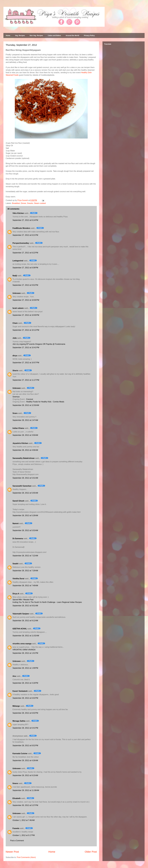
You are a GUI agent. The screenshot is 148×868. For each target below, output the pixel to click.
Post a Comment (17, 841)
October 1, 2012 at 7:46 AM (24, 820)
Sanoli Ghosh (18, 501)
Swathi (15, 564)
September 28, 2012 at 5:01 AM (25, 478)
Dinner (23, 203)
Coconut (30, 399)
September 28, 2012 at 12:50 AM (26, 405)
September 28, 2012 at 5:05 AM (25, 493)
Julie (15, 338)
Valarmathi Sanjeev (21, 614)
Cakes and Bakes (54, 35)
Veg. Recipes (20, 35)
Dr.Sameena (18, 539)
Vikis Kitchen (18, 213)
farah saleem (18, 308)
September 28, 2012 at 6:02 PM (25, 698)
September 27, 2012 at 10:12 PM (26, 330)
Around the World (72, 35)
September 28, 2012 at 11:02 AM (26, 636)
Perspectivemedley (21, 243)
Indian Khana (18, 428)
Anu (14, 676)
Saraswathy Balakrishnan (24, 458)
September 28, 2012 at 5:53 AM (25, 530)
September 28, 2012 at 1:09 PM (25, 668)
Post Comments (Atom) (26, 857)
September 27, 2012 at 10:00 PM (26, 300)
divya (15, 356)
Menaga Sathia (19, 721)
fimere (15, 783)
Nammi (16, 523)
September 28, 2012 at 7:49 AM (25, 586)
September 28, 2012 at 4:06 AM (25, 450)
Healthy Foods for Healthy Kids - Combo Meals (45, 402)
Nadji (15, 276)
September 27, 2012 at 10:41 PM (26, 348)
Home (8, 35)
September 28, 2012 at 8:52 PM (25, 746)
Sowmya (16, 397)
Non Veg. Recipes (36, 35)
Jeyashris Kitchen (20, 443)
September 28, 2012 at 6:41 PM (25, 728)
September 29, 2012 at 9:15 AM (25, 775)
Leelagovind (18, 261)
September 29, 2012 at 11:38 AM (26, 790)
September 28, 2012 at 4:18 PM (25, 683)
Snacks (30, 203)
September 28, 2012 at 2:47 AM (25, 420)
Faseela (16, 828)
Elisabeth (17, 798)
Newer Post (12, 852)
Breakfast (16, 203)
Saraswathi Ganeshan (22, 486)
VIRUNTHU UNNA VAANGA (24, 650)
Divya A (16, 594)
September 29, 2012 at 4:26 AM (25, 760)
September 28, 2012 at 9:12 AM (25, 621)
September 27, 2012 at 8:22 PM (25, 253)
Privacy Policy (89, 35)
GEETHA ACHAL (20, 629)
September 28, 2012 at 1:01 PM (25, 653)
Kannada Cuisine (20, 753)
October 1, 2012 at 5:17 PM (24, 835)
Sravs (15, 413)
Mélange (16, 706)
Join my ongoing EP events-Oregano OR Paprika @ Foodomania (39, 344)
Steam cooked (40, 203)
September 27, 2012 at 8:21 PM (25, 235)
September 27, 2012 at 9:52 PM (25, 285)
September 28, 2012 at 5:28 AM (25, 515)
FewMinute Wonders (21, 228)
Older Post (91, 852)
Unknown (17, 293)
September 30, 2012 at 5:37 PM (25, 805)
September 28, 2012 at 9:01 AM (25, 606)
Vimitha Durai (18, 579)
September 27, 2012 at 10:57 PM (26, 363)
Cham (15, 323)
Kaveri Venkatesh (20, 691)
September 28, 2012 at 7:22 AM (25, 556)
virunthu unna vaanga (22, 644)
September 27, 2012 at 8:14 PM (25, 220)
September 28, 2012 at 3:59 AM (25, 435)
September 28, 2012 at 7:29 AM (25, 571)
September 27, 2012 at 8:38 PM (25, 268)
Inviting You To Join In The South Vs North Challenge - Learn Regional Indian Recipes (47, 602)
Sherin (15, 371)
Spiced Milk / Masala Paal (23, 600)
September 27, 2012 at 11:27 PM (26, 380)
